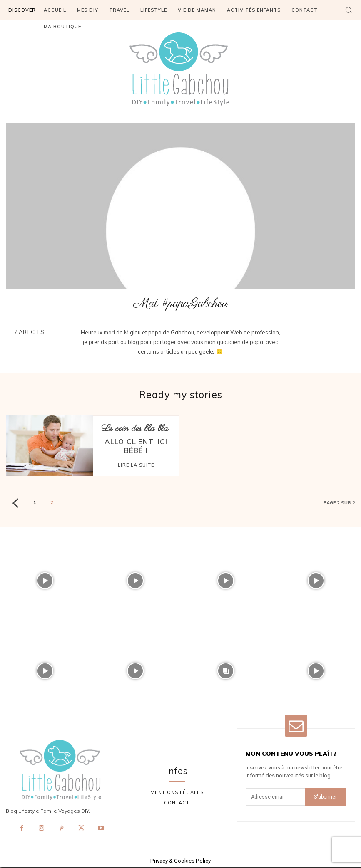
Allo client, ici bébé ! (136, 440)
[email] (275, 798)
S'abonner (325, 798)
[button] (349, 10)
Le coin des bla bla (135, 429)
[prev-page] (15, 505)
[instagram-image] (45, 582)
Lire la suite (136, 454)
